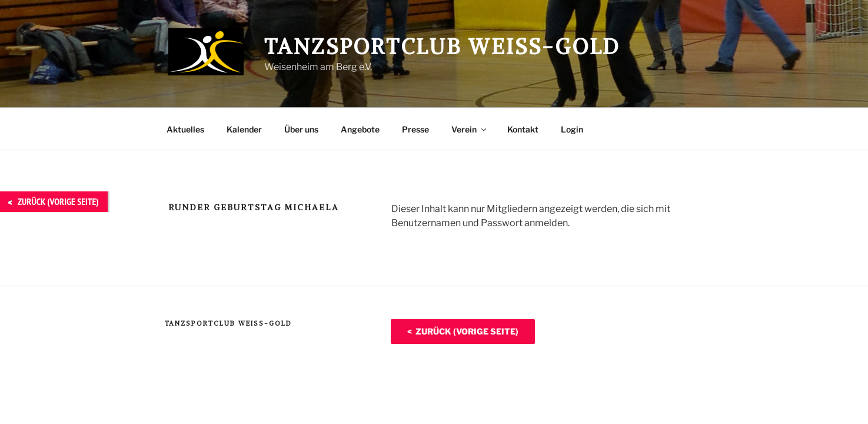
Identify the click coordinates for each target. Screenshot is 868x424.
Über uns (301, 129)
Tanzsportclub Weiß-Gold (442, 47)
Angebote (360, 129)
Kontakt (523, 129)
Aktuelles (185, 129)
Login (572, 129)
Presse (415, 129)
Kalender (244, 129)
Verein (470, 129)
